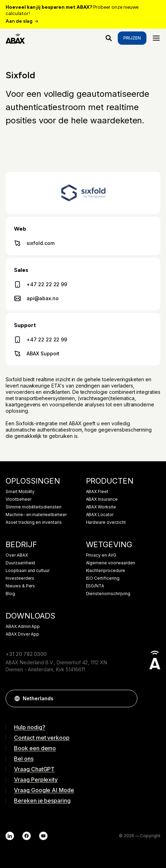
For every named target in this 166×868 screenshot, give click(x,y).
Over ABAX (17, 555)
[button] (129, 699)
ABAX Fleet (97, 492)
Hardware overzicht (106, 522)
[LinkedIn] (10, 836)
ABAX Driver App (22, 634)
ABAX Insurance (102, 499)
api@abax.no (36, 298)
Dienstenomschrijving (108, 594)
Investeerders (20, 578)
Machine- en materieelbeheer (36, 515)
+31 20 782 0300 (26, 654)
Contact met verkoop (42, 738)
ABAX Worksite (101, 507)
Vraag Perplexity (36, 780)
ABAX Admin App (23, 627)
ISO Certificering (103, 578)
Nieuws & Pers (20, 586)
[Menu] (156, 38)
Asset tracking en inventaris (34, 522)
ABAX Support (37, 354)
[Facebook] (27, 836)
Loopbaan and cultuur (28, 571)
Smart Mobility (20, 492)
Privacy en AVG (101, 555)
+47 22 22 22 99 (41, 284)
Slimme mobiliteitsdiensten (34, 507)
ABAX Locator (100, 515)
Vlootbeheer (18, 499)
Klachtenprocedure (106, 571)
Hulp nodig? (30, 727)
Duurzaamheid (20, 563)
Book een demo (35, 748)
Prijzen (132, 38)
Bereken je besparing (42, 801)
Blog (10, 594)
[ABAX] (15, 38)
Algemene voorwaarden (111, 563)
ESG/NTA (95, 586)
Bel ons (24, 759)
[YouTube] (43, 836)
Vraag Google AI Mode (44, 790)
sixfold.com (34, 243)
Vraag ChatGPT (34, 769)
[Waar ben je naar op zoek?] (109, 38)
